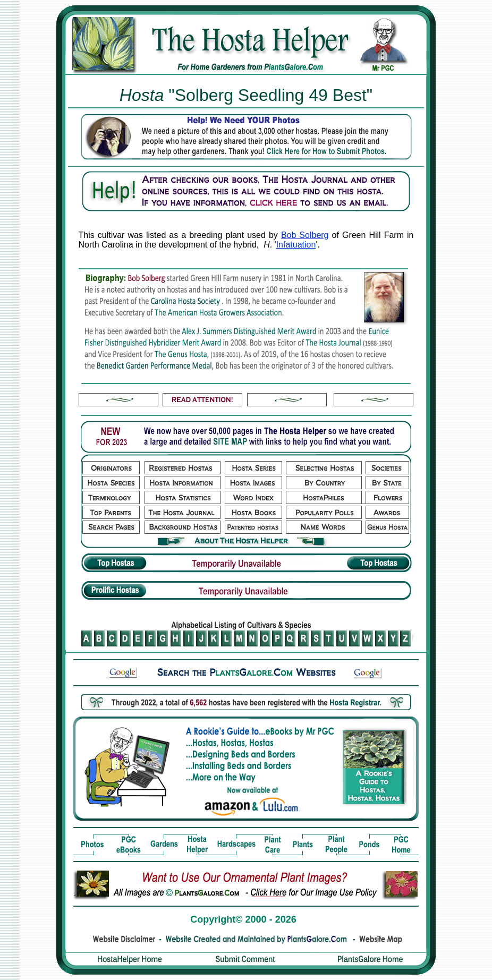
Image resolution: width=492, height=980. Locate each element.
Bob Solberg (305, 235)
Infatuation (296, 245)
